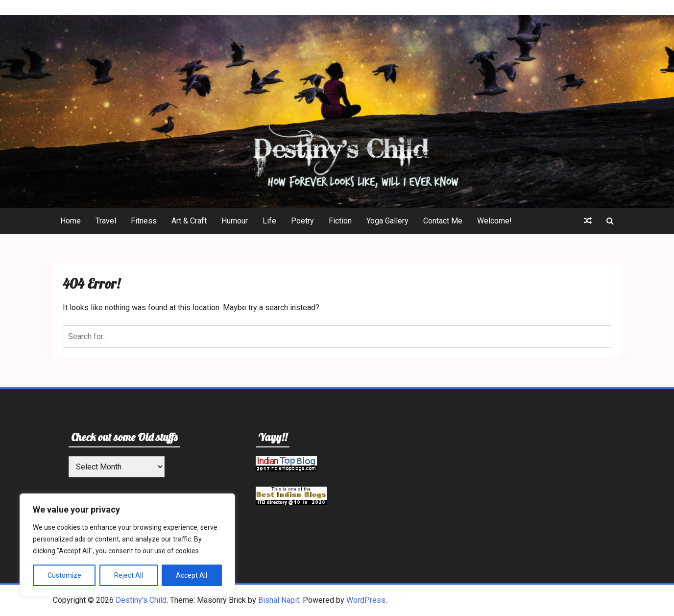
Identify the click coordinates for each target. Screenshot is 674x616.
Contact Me (443, 221)
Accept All (192, 575)
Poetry (302, 221)
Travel (106, 221)
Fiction (340, 221)
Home (71, 221)
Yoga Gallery (387, 221)
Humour (235, 221)
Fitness (144, 221)
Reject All (129, 575)
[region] (127, 545)
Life (269, 221)
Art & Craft (189, 221)
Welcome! (494, 221)
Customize (64, 575)
